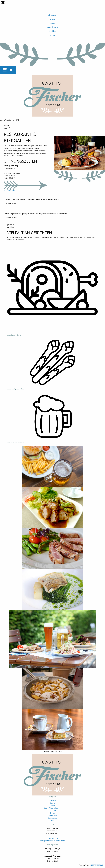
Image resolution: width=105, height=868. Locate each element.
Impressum (52, 815)
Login (52, 820)
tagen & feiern (52, 27)
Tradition (53, 811)
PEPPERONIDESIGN (97, 865)
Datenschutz (52, 818)
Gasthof (52, 803)
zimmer (52, 23)
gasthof (52, 19)
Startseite (52, 801)
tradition (52, 31)
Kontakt (53, 813)
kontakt (52, 35)
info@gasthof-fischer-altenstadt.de (53, 841)
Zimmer (53, 806)
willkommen (52, 15)
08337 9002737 (9, 191)
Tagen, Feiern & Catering (52, 808)
